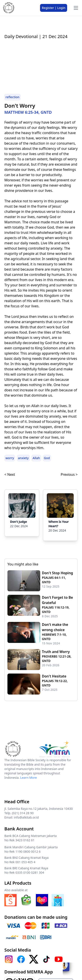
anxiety (23, 458)
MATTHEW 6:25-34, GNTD (28, 112)
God (47, 458)
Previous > (69, 474)
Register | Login (54, 8)
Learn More (29, 778)
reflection (12, 97)
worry (10, 458)
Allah (36, 458)
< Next (10, 474)
